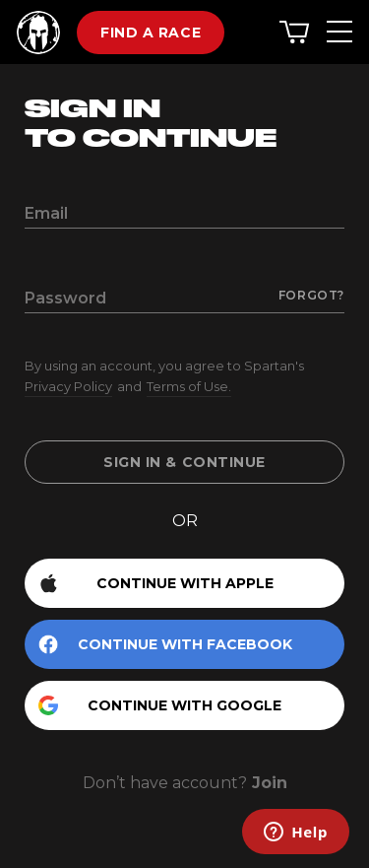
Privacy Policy (68, 386)
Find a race (151, 33)
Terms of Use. (189, 386)
